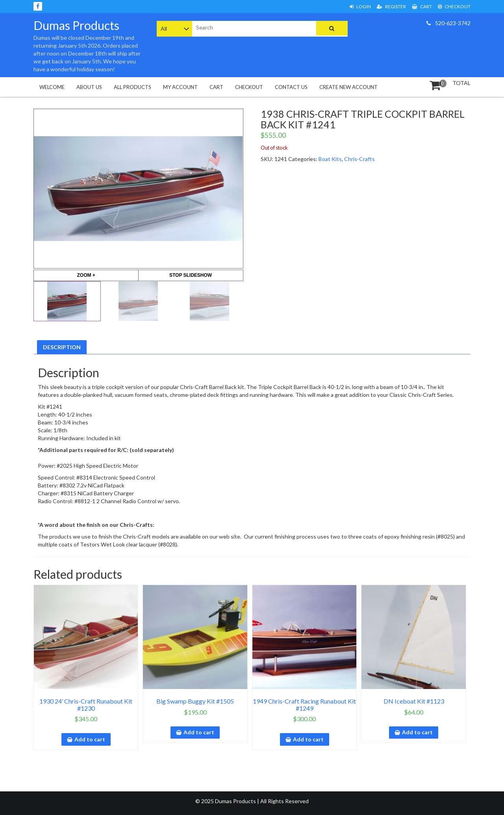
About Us (89, 87)
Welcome (52, 87)
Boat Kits (330, 159)
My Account (180, 87)
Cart (422, 6)
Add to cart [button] (90, 739)
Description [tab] (62, 347)
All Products (132, 87)
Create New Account (348, 87)
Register (391, 6)
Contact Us (291, 87)
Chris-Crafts (359, 159)
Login (360, 6)
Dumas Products (76, 25)
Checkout (454, 6)
